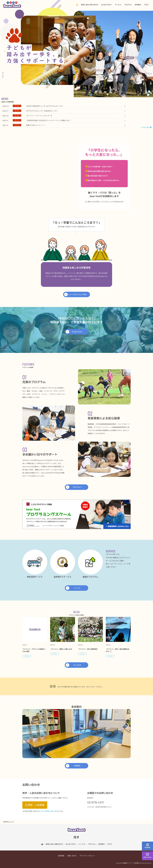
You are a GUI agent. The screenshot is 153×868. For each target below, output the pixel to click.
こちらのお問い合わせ (47, 811)
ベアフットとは (63, 341)
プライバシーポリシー (87, 856)
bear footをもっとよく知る (77, 294)
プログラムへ (77, 487)
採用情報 (61, 856)
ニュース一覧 (146, 127)
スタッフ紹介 (76, 341)
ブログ (146, 5)
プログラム (128, 5)
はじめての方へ (107, 5)
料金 (85, 341)
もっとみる (77, 665)
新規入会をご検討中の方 (90, 5)
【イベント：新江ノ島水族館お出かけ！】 (117, 650)
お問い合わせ (72, 856)
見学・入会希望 (35, 805)
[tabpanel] (64, 116)
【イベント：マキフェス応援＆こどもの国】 (34, 650)
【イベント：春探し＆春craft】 (61, 649)
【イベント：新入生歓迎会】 (88, 649)
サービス (118, 5)
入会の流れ (93, 341)
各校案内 (138, 5)
